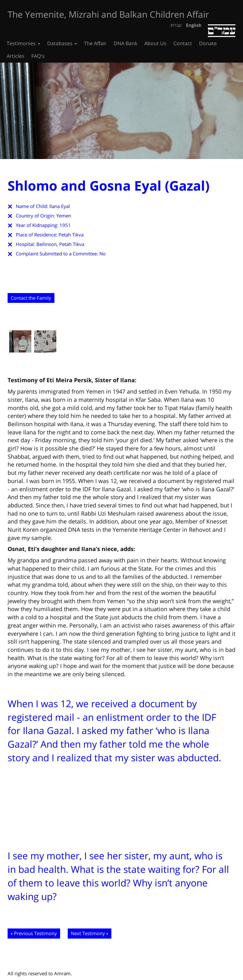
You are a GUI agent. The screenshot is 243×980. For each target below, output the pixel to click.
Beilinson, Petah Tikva (60, 244)
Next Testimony (88, 933)
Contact (183, 43)
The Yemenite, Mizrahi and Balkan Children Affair (108, 14)
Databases (62, 43)
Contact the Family (31, 298)
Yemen (64, 216)
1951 (65, 225)
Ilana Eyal (60, 206)
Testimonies (23, 43)
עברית (176, 25)
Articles (16, 56)
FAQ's (38, 56)
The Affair (95, 43)
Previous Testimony (35, 933)
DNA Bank (125, 43)
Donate (208, 43)
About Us (155, 43)
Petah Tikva (71, 235)
